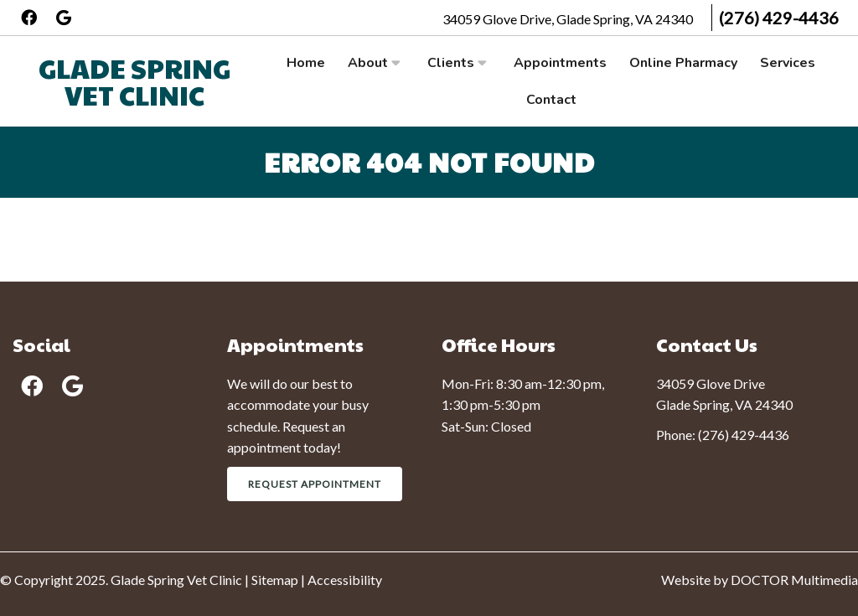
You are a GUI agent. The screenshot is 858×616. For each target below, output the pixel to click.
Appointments (560, 63)
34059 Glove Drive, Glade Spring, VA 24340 (569, 19)
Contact (551, 100)
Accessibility (345, 580)
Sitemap (275, 580)
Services (788, 63)
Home (306, 63)
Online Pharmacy (683, 63)
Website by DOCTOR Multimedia (760, 580)
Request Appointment (315, 484)
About (368, 63)
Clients (451, 63)
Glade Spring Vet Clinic (134, 81)
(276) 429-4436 (779, 18)
